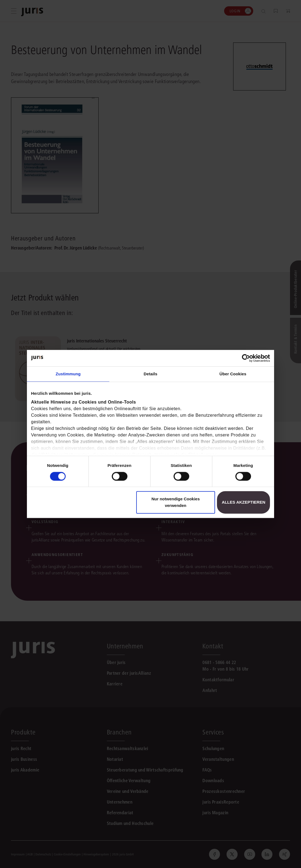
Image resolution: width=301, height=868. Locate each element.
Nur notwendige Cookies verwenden (175, 502)
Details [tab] (150, 374)
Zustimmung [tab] (68, 374)
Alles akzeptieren (243, 502)
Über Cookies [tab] (233, 374)
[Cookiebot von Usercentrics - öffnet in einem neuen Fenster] (246, 358)
